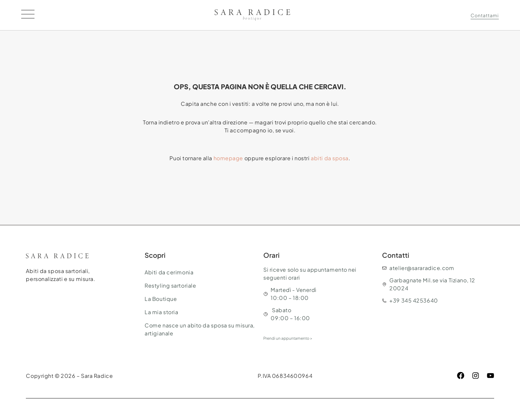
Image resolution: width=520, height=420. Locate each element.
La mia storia (161, 312)
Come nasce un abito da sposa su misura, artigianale (200, 329)
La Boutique (161, 299)
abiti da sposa (330, 158)
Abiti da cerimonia (169, 272)
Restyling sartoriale (170, 285)
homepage (228, 158)
